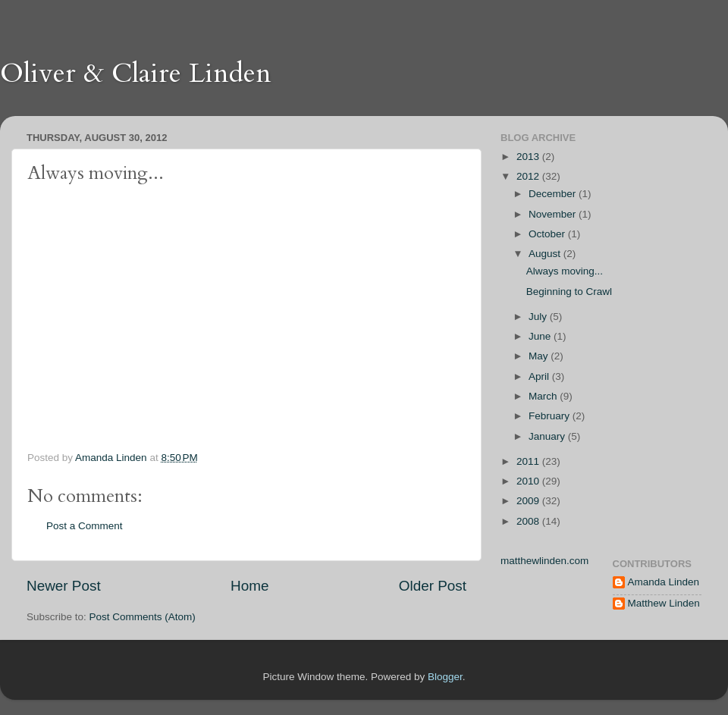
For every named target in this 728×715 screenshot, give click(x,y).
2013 (529, 157)
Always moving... (565, 271)
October (548, 234)
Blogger (445, 677)
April (540, 376)
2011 (529, 461)
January (548, 436)
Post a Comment (85, 526)
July (539, 317)
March (544, 396)
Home (249, 586)
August (546, 254)
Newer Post (64, 586)
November (554, 214)
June (541, 336)
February (551, 416)
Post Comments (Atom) (143, 617)
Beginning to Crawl (569, 292)
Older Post (433, 586)
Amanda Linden (664, 582)
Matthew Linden (664, 603)
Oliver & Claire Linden (136, 73)
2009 (529, 501)
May (540, 356)
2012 (529, 176)
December (554, 194)
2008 (529, 521)
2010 (529, 481)
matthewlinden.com (544, 561)
